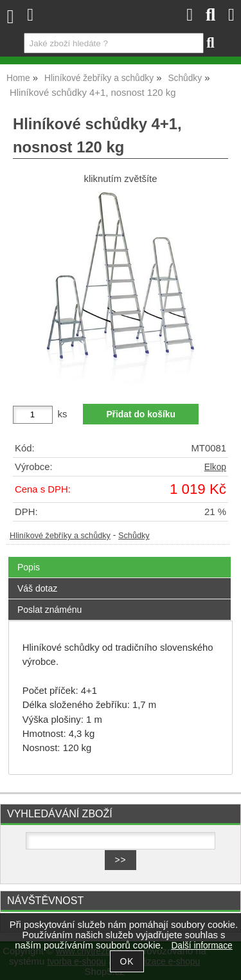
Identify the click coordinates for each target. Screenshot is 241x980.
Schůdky (134, 536)
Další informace (201, 946)
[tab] (120, 557)
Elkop (215, 467)
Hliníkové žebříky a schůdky (60, 536)
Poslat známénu (49, 610)
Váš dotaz (37, 588)
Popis (29, 567)
